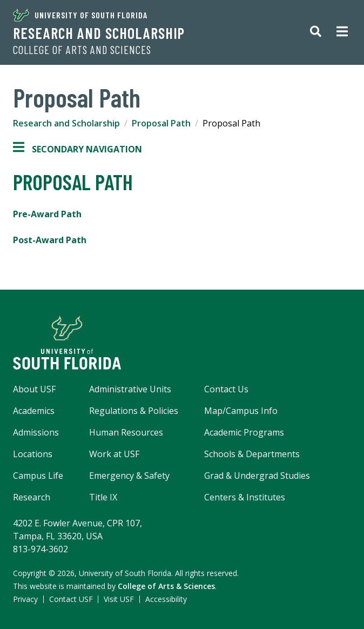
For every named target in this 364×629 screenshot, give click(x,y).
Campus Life (38, 476)
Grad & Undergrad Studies (257, 476)
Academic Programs (244, 432)
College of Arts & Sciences (166, 586)
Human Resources (126, 432)
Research (32, 497)
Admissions (36, 432)
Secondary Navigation (77, 149)
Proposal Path (161, 123)
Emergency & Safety (129, 476)
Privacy (25, 599)
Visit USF (119, 599)
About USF (34, 389)
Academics (34, 411)
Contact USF (71, 599)
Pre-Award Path (47, 214)
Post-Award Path (50, 240)
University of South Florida (80, 15)
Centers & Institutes (245, 497)
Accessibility (166, 599)
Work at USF (114, 454)
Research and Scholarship (99, 33)
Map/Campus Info (241, 411)
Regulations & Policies (134, 411)
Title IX (103, 497)
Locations (33, 454)
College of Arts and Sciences (82, 50)
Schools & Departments (252, 454)
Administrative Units (130, 389)
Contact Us (226, 389)
